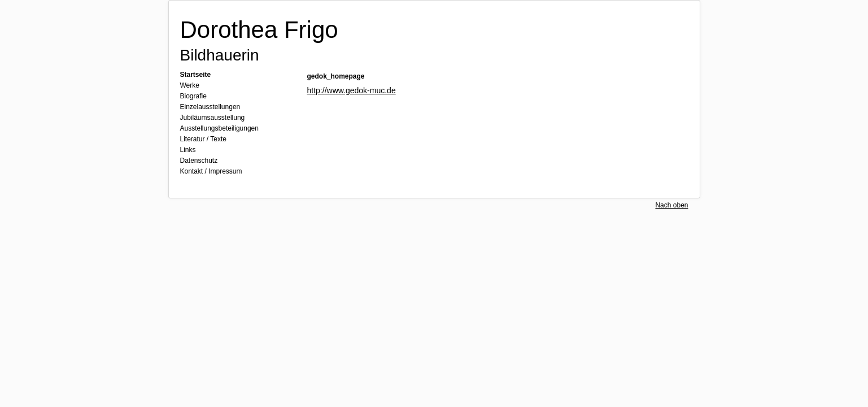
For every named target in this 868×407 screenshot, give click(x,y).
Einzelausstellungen (210, 107)
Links (188, 150)
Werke (190, 85)
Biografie (193, 96)
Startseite (196, 75)
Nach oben (671, 205)
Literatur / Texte (204, 139)
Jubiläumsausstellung (213, 118)
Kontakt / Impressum (211, 171)
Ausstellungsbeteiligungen (219, 128)
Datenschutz (199, 161)
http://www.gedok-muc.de (352, 90)
